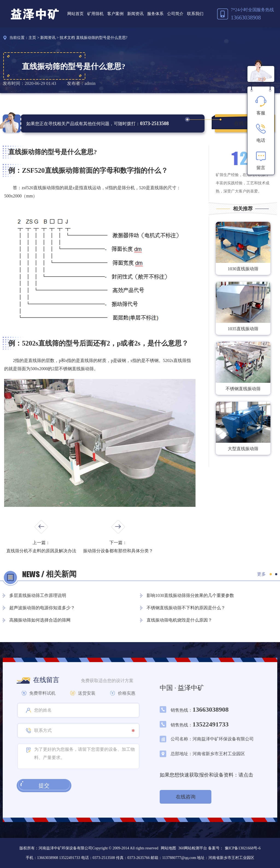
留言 (261, 160)
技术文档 (67, 38)
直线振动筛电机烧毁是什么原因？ (179, 620)
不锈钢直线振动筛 (243, 389)
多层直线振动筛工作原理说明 (38, 595)
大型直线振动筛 (243, 449)
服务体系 (155, 14)
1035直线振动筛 (243, 329)
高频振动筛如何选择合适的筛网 (40, 620)
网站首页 (75, 14)
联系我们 (195, 14)
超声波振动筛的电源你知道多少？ (42, 608)
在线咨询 (244, 123)
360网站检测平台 (193, 848)
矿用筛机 (95, 14)
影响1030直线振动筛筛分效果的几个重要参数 (190, 595)
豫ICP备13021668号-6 (243, 848)
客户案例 (115, 14)
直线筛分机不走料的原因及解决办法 (41, 551)
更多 (261, 574)
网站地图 (168, 848)
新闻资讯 (135, 14)
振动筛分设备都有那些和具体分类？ (118, 551)
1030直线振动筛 (243, 269)
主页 (32, 38)
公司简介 (175, 14)
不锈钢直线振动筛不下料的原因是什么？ (186, 608)
